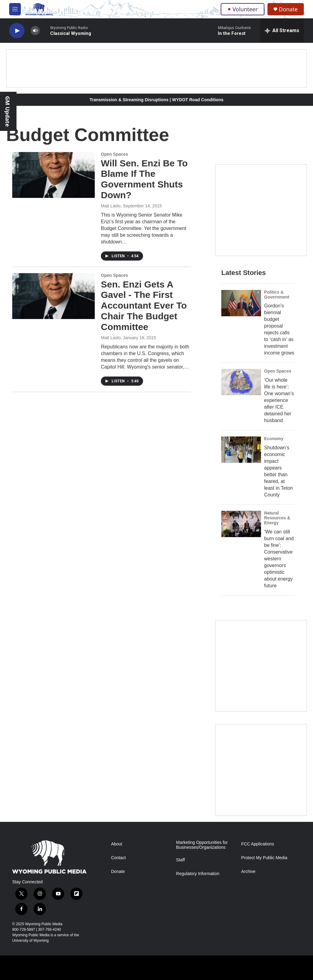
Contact (118, 858)
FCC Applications (258, 844)
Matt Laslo (111, 206)
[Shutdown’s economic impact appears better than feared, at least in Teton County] (241, 450)
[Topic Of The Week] (261, 770)
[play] (17, 31)
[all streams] (282, 31)
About (117, 844)
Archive (248, 872)
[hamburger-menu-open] (15, 9)
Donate (288, 9)
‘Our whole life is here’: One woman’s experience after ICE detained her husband (279, 400)
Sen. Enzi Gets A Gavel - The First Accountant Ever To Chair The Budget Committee (144, 306)
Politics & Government (277, 295)
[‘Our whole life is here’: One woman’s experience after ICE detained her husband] (241, 382)
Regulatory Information (198, 874)
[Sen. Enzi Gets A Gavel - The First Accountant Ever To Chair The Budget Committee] (53, 296)
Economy (274, 439)
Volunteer (243, 9)
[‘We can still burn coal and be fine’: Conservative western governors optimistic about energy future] (241, 524)
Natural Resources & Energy (277, 518)
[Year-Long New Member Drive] (261, 210)
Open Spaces (114, 154)
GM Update (8, 111)
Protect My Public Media (264, 858)
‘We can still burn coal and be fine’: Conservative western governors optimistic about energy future (279, 559)
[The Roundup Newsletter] (261, 666)
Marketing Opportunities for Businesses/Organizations (202, 845)
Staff (180, 860)
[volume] (35, 31)
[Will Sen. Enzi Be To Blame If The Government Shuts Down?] (53, 175)
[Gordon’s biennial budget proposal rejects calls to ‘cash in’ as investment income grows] (241, 303)
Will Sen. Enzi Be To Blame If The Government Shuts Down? (144, 179)
